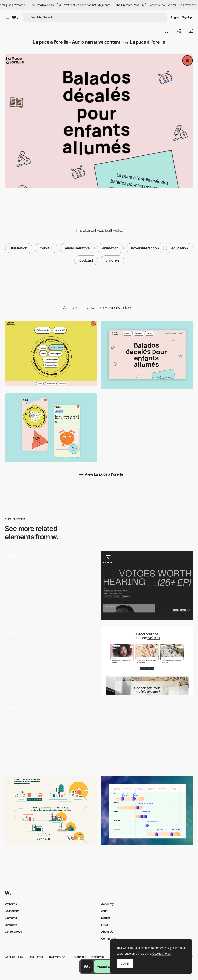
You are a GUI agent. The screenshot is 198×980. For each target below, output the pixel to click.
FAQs (104, 925)
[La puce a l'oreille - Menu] (51, 353)
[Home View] (147, 355)
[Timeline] (147, 811)
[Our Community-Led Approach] (51, 811)
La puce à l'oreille (148, 42)
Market (106, 918)
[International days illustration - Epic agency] (147, 734)
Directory (11, 925)
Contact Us (108, 938)
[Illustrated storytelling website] (51, 736)
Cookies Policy (14, 957)
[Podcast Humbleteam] (51, 585)
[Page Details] (51, 428)
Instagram (98, 957)
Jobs (104, 911)
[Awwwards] (15, 17)
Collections (12, 911)
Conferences (13, 932)
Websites (11, 904)
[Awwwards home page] (87, 967)
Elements (11, 918)
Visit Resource (106, 967)
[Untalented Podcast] (147, 585)
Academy (107, 904)
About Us (107, 932)
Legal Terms (35, 957)
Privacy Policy (56, 957)
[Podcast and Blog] (147, 660)
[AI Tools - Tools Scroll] (51, 660)
